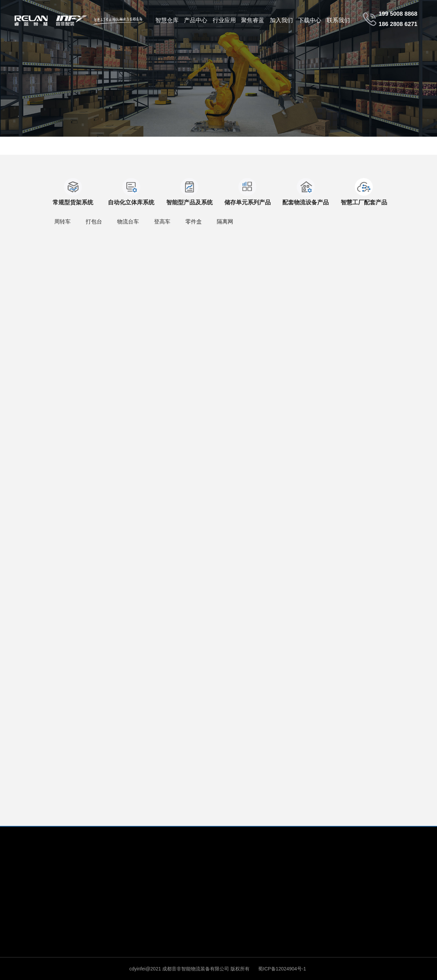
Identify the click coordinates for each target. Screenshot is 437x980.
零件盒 (194, 222)
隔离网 (225, 222)
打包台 (94, 222)
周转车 (62, 222)
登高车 (162, 222)
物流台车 (128, 222)
